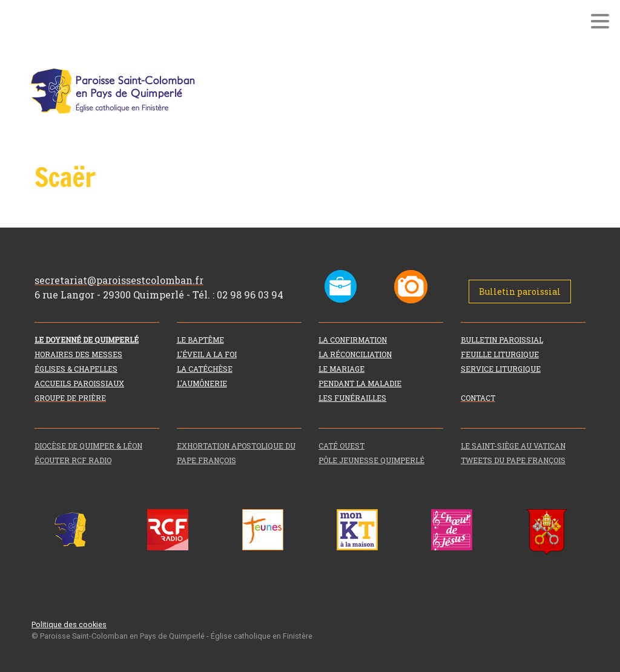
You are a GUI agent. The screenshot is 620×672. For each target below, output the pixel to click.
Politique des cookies (69, 624)
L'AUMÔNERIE (202, 383)
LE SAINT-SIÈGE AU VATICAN (513, 446)
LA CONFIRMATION (353, 340)
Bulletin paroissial (520, 292)
